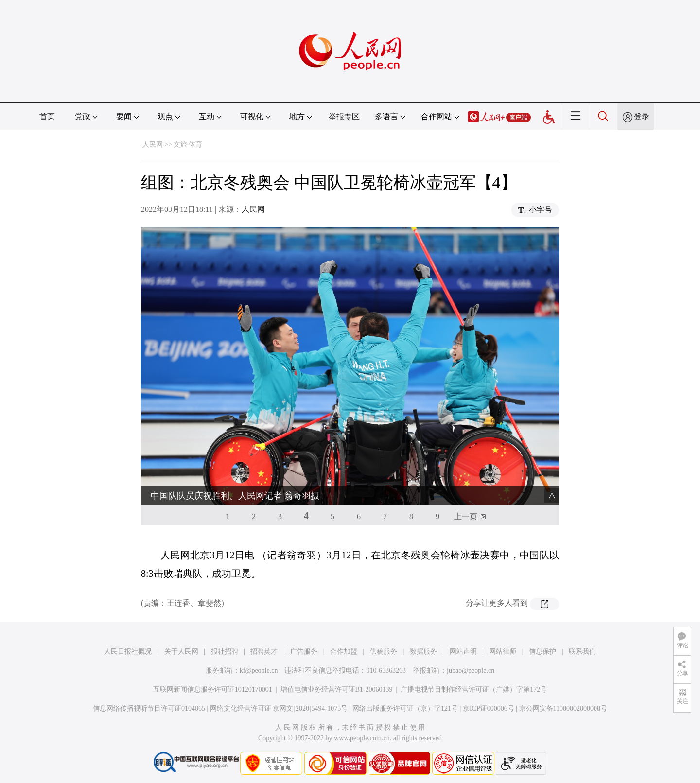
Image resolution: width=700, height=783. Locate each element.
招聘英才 (264, 652)
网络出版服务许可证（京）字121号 (405, 708)
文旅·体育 (188, 145)
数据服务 (423, 652)
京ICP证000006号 (489, 708)
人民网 (153, 145)
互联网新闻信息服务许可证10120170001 (213, 689)
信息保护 (542, 652)
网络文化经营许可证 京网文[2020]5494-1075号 (279, 708)
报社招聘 (225, 652)
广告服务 (304, 652)
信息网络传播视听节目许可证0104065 (149, 708)
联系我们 (582, 652)
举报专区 (344, 116)
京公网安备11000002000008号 (563, 708)
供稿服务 (384, 652)
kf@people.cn (259, 670)
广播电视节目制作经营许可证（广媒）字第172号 (474, 689)
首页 (47, 116)
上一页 (466, 516)
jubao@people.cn (471, 670)
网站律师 (503, 652)
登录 (642, 116)
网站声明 (463, 652)
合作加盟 (344, 652)
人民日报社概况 (128, 652)
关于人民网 (181, 652)
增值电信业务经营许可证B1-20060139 (337, 689)
